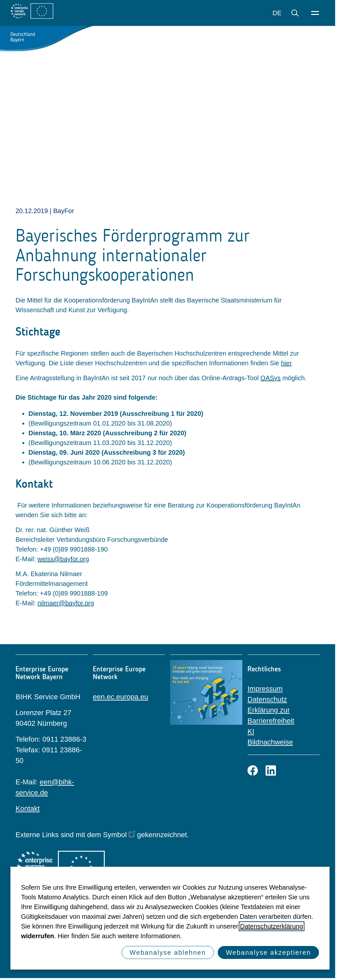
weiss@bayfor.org (63, 559)
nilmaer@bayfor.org (66, 603)
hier (286, 363)
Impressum (265, 689)
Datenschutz (267, 699)
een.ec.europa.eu (121, 697)
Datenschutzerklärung (272, 926)
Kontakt (28, 809)
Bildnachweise (270, 742)
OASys (270, 378)
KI (251, 731)
